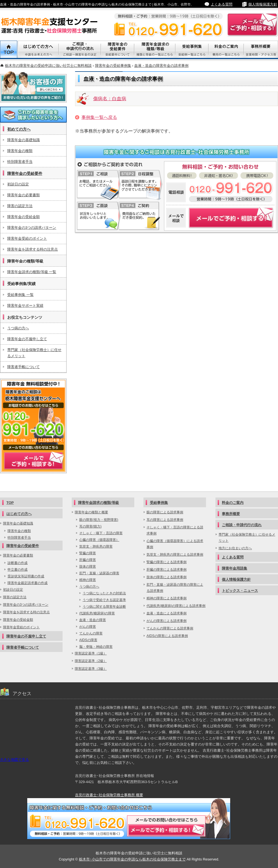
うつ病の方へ (18, 328)
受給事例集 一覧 (20, 295)
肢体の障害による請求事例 (167, 577)
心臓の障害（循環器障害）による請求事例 (175, 544)
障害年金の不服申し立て (27, 339)
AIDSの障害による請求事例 (167, 636)
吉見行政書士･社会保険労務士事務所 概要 (109, 795)
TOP (9, 50)
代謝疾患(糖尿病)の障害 (97, 613)
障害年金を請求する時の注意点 (33, 249)
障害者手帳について (23, 367)
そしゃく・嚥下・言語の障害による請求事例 (175, 530)
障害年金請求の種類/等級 (155, 50)
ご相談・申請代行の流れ (242, 525)
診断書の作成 (18, 563)
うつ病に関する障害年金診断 (104, 607)
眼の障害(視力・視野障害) (99, 520)
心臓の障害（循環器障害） (99, 540)
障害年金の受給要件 (25, 173)
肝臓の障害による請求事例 (167, 570)
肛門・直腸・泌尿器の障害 (99, 573)
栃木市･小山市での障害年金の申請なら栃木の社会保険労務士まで (132, 859)
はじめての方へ (19, 514)
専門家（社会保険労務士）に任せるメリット (34, 353)
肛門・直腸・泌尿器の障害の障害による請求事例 (175, 588)
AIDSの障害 (88, 640)
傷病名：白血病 (110, 99)
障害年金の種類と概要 (91, 512)
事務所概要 (261, 50)
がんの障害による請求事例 (167, 621)
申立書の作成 (18, 570)
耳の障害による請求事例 (165, 520)
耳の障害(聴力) (90, 526)
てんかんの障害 (91, 633)
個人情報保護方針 (263, 4)
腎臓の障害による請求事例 (167, 562)
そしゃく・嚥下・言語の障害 (101, 533)
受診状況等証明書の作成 (26, 576)
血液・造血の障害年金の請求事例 (161, 66)
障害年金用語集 (234, 568)
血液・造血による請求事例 (167, 613)
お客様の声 (33, 87)
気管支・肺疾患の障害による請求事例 (175, 555)
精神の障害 (88, 580)
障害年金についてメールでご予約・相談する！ (220, 218)
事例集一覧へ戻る (99, 117)
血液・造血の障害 (93, 620)
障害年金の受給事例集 (113, 66)
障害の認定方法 (20, 206)
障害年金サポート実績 (25, 306)
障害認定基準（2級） (91, 661)
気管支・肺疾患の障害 (96, 546)
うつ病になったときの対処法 (104, 593)
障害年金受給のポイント (27, 238)
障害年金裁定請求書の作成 (28, 583)
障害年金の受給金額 (23, 217)
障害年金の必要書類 (23, 195)
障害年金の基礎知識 (23, 140)
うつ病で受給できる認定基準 (104, 600)
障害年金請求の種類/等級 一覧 (32, 272)
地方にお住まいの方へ (235, 548)
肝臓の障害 (88, 560)
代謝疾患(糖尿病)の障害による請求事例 (176, 606)
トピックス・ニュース (240, 591)
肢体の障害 (88, 567)
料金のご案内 (226, 50)
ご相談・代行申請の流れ (80, 50)
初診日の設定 (18, 184)
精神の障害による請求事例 (167, 598)
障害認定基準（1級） (91, 653)
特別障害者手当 (20, 162)
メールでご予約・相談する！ (33, 426)
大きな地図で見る (14, 760)
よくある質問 (222, 4)
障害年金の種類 (20, 151)
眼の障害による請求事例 (165, 512)
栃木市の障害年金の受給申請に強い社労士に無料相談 (48, 66)
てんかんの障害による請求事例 (170, 628)
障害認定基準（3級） (91, 669)
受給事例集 (192, 50)
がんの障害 (88, 627)
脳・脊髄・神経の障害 (96, 647)
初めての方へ (19, 129)
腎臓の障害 (88, 553)
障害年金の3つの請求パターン (32, 228)
